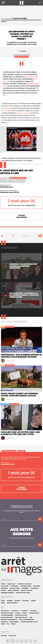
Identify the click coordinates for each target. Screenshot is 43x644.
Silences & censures (27, 590)
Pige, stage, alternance (21, 617)
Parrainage (33, 611)
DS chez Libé (12, 636)
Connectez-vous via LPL (10, 192)
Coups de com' (11, 584)
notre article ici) (30, 77)
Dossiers (33, 601)
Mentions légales (14, 622)
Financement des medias (23, 593)
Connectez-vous (6, 187)
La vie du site (15, 611)
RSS (8, 624)
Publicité (3, 590)
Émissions (17, 601)
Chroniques (26, 601)
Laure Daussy (23, 51)
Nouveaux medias (15, 588)
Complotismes (34, 588)
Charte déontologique (7, 615)
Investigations (15, 586)
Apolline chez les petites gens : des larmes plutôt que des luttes (20, 433)
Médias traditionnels (13, 590)
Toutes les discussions (7, 617)
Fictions (3, 584)
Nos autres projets (34, 613)
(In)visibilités (25, 588)
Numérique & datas (26, 586)
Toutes (3, 601)
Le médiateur (24, 611)
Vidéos (3, 603)
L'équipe (25, 613)
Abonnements (5, 611)
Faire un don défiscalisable (27, 620)
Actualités (10, 601)
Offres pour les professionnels (9, 620)
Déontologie (37, 586)
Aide (31, 617)
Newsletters (4, 622)
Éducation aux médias (7, 613)
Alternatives (4, 588)
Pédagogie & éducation (7, 593)
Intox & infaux (5, 586)
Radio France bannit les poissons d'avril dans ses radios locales (19, 395)
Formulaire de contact (21, 615)
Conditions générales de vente (29, 622)
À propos (18, 613)
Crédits (3, 624)
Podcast (13, 624)
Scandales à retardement (24, 584)
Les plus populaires (12, 603)
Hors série (4, 636)
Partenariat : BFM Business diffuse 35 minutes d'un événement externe (21, 356)
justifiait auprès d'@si (24, 113)
